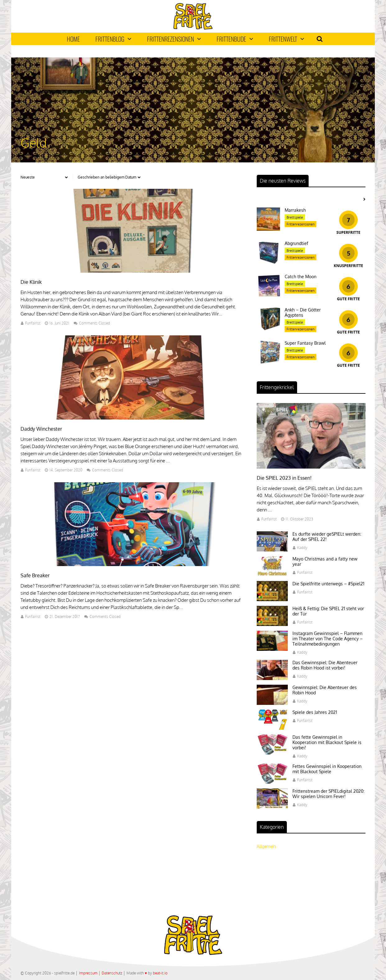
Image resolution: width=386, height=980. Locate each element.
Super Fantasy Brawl (305, 343)
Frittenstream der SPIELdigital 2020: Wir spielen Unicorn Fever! (328, 794)
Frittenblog (113, 39)
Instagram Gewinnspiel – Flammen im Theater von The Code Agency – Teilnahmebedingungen (328, 639)
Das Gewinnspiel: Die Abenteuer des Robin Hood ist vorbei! (325, 665)
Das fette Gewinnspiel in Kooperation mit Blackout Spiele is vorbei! (327, 742)
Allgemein (266, 846)
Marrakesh (295, 210)
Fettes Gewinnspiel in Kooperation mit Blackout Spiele (327, 769)
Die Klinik (31, 282)
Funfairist (33, 323)
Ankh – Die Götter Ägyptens (303, 312)
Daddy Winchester (41, 429)
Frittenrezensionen (174, 39)
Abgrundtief (296, 243)
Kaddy (302, 548)
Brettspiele (295, 217)
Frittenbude (235, 39)
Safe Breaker (35, 575)
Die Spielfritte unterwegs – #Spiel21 (328, 584)
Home (73, 39)
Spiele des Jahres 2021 (315, 712)
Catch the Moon (301, 277)
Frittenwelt (287, 39)
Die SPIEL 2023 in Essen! (284, 478)
